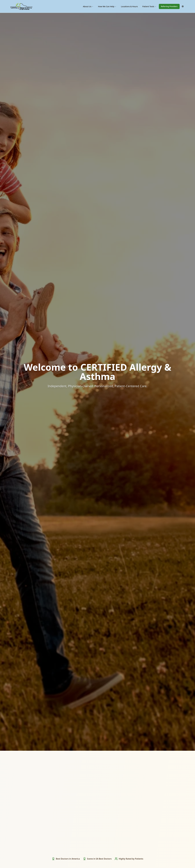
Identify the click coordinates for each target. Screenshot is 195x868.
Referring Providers (169, 6)
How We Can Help (107, 6)
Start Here (98, 397)
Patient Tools (149, 6)
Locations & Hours (129, 6)
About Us (88, 6)
